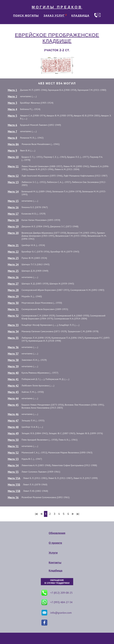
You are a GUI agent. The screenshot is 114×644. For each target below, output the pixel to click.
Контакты (55, 563)
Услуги (53, 553)
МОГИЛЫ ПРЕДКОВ (57, 7)
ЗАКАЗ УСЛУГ (54, 16)
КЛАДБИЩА (80, 16)
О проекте (55, 543)
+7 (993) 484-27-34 (57, 602)
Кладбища (55, 571)
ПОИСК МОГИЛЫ (26, 16)
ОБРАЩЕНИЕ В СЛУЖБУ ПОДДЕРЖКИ (57, 582)
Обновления (57, 533)
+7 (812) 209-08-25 (57, 593)
